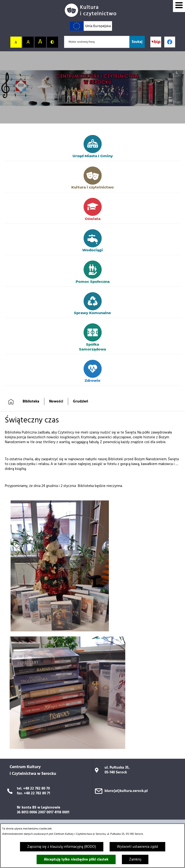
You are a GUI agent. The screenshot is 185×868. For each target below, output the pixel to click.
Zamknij (135, 860)
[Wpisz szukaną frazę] (97, 42)
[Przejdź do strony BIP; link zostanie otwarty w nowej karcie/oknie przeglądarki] (156, 42)
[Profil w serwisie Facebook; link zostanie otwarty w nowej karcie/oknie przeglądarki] (170, 42)
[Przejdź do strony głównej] (92, 10)
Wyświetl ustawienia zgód (137, 847)
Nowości (56, 402)
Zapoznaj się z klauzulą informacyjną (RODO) (62, 847)
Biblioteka (31, 402)
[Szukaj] (137, 42)
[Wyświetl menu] (179, 6)
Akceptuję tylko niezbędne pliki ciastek (76, 860)
